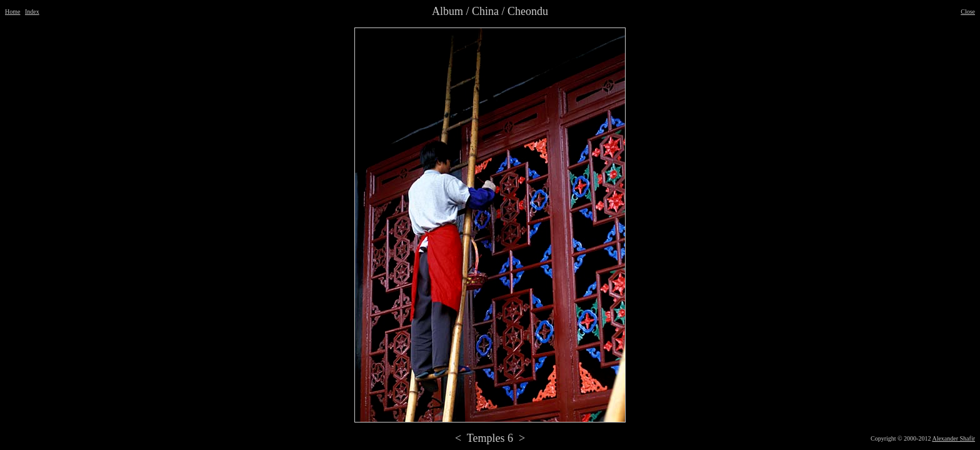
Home (12, 12)
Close (968, 12)
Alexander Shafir (953, 438)
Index (32, 12)
